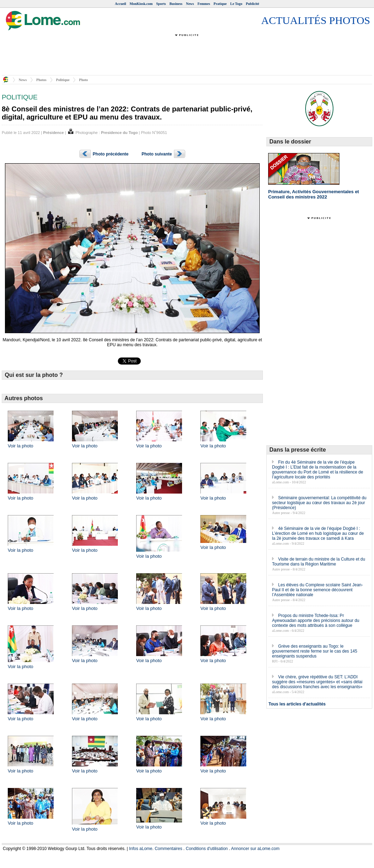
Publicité (253, 4)
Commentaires (168, 849)
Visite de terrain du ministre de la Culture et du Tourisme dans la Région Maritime (319, 562)
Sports (161, 4)
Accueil (121, 4)
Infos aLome (141, 849)
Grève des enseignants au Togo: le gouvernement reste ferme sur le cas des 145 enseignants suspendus (315, 651)
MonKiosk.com (141, 4)
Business (176, 4)
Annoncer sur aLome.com (255, 849)
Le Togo (236, 4)
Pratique (220, 4)
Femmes (204, 4)
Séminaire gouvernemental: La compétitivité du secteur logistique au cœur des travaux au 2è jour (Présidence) (319, 503)
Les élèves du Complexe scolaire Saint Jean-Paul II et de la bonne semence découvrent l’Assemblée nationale (317, 590)
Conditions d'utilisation (207, 849)
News (190, 4)
